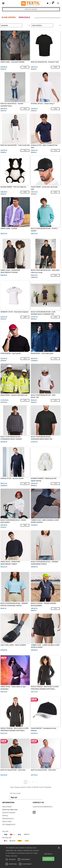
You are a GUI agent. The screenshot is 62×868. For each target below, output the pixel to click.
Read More (14, 856)
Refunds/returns (8, 818)
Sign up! (14, 797)
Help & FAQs (7, 821)
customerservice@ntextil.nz (43, 807)
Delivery (5, 816)
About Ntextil (7, 807)
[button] (48, 3)
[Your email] (26, 793)
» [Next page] (37, 782)
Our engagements (9, 824)
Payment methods (9, 813)
